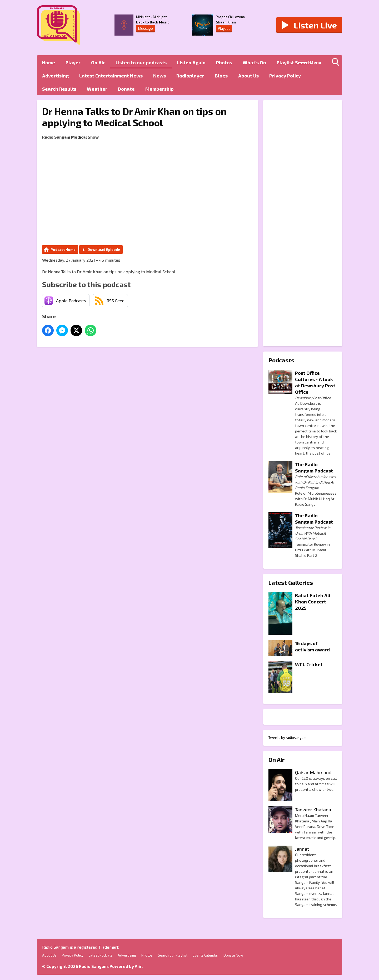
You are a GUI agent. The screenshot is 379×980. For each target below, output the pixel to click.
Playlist (224, 28)
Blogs (221, 76)
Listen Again (191, 62)
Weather (97, 89)
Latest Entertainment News (111, 76)
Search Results (59, 89)
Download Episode (104, 250)
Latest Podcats (101, 955)
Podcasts (281, 360)
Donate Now (233, 955)
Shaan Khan (226, 22)
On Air (98, 62)
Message (146, 28)
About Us (248, 76)
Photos (224, 62)
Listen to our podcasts (141, 62)
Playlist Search (294, 62)
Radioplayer (190, 76)
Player (73, 62)
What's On (254, 62)
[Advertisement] (303, 223)
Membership (159, 89)
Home (49, 62)
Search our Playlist (173, 955)
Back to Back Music (153, 22)
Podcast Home (63, 250)
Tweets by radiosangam (287, 738)
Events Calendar (205, 955)
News (159, 76)
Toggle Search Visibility (337, 63)
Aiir (138, 966)
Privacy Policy (285, 76)
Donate (126, 89)
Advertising (55, 76)
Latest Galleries (291, 582)
